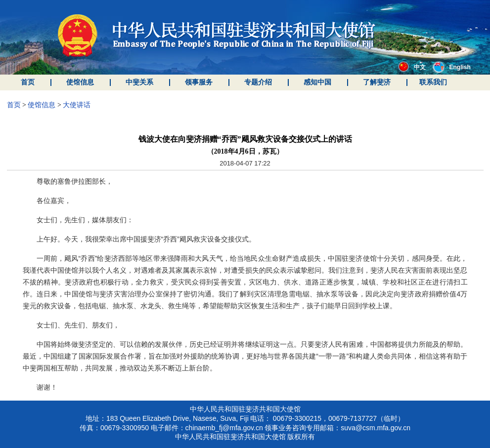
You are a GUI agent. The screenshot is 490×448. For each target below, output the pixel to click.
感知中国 (317, 82)
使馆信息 (80, 82)
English (452, 67)
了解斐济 (377, 82)
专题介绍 (258, 82)
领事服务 (199, 82)
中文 (412, 67)
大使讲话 (77, 105)
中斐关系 (139, 82)
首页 (28, 82)
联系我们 (433, 82)
